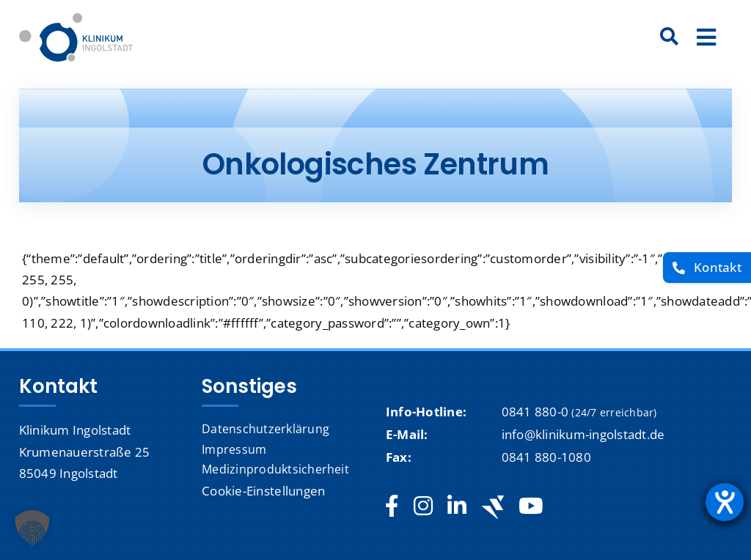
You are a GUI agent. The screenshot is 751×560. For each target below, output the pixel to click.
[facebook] (392, 506)
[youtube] (531, 506)
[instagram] (423, 506)
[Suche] (670, 37)
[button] (32, 528)
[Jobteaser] (493, 507)
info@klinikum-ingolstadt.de (583, 434)
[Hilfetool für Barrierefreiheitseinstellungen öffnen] (725, 502)
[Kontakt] (707, 268)
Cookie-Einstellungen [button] (263, 491)
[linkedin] (457, 506)
